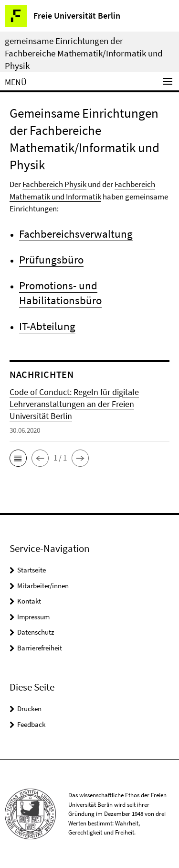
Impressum (33, 617)
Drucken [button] (29, 709)
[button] (18, 458)
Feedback (31, 724)
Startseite (32, 570)
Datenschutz (36, 632)
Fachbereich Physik (54, 184)
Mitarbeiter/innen (43, 586)
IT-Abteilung (47, 326)
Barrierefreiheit (40, 648)
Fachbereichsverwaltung (76, 234)
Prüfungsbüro (51, 259)
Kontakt (29, 601)
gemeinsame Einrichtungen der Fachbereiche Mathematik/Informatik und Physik (84, 53)
